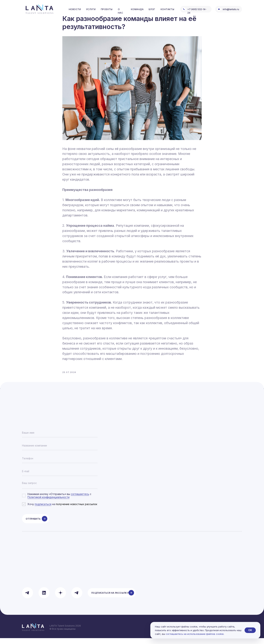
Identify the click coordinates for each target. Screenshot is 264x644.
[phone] (60, 464)
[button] (112, 599)
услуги (91, 9)
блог (152, 9)
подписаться (43, 510)
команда (137, 9)
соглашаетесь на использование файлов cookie (195, 634)
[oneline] (60, 451)
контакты (167, 9)
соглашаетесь (80, 500)
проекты (107, 9)
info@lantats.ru (231, 9)
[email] (60, 477)
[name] (60, 439)
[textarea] (60, 490)
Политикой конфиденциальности (48, 503)
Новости (75, 9)
